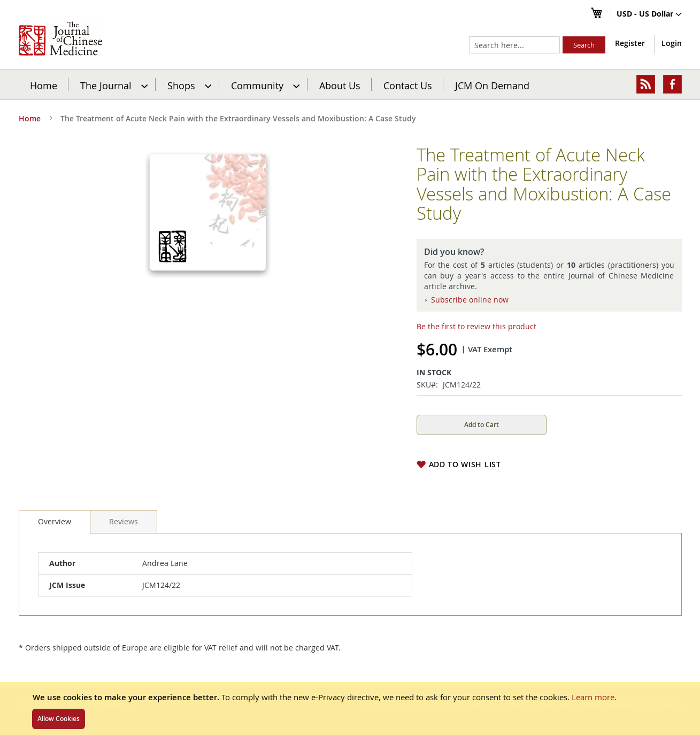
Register (630, 43)
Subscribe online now (470, 300)
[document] (350, 709)
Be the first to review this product (476, 326)
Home (44, 85)
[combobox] (514, 45)
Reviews (124, 521)
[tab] (55, 522)
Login (672, 43)
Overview (55, 521)
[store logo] (60, 38)
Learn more (593, 697)
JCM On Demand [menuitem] (492, 85)
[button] (649, 14)
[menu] (350, 84)
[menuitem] (113, 84)
